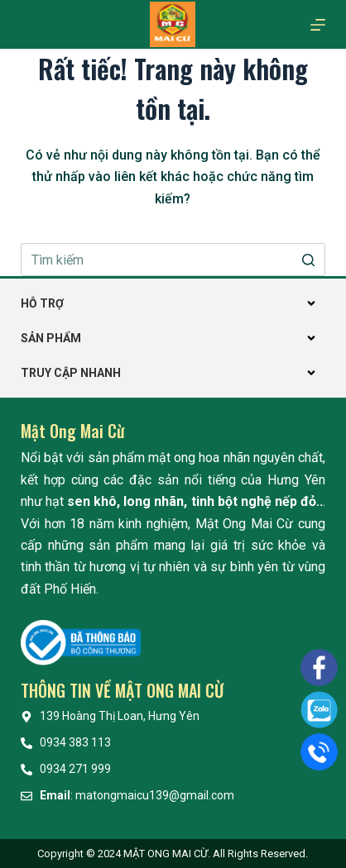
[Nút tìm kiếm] (309, 260)
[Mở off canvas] (318, 25)
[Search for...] (173, 260)
